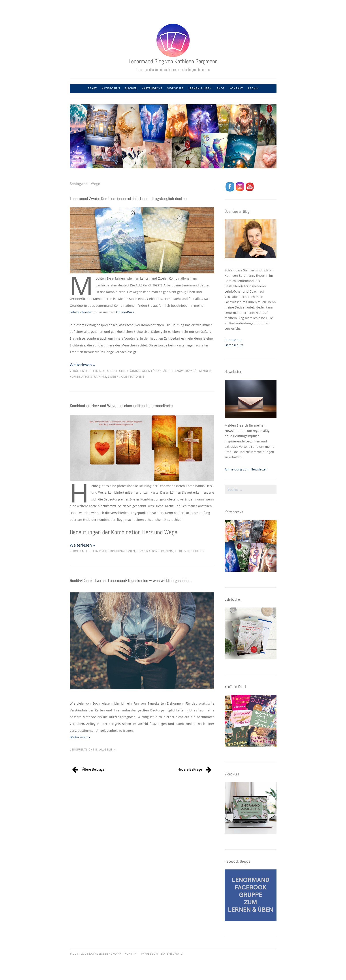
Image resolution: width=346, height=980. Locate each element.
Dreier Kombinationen (117, 551)
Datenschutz (234, 345)
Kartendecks (152, 88)
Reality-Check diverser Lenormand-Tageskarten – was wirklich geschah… (131, 581)
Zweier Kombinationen (126, 377)
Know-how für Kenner (193, 371)
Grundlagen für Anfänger (152, 371)
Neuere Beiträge (190, 769)
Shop (221, 88)
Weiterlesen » (82, 365)
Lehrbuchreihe (81, 312)
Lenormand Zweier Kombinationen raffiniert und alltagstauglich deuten (128, 199)
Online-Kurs (125, 312)
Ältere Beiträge (93, 769)
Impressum (233, 340)
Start (92, 88)
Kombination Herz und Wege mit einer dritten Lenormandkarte (121, 406)
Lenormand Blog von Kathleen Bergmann (173, 61)
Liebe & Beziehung (189, 551)
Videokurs (175, 88)
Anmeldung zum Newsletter (246, 469)
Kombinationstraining (88, 377)
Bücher (131, 88)
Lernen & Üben (200, 88)
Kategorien (111, 88)
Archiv (253, 88)
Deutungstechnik (114, 371)
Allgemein (108, 750)
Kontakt (236, 88)
